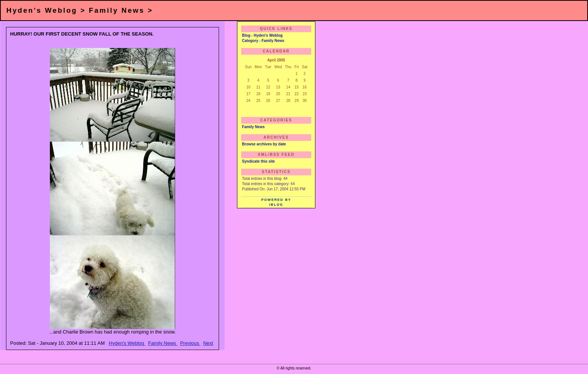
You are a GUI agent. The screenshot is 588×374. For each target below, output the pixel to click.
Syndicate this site (258, 161)
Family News (163, 343)
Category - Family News (263, 41)
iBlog (276, 205)
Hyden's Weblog (127, 343)
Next (208, 343)
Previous (190, 343)
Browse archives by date (264, 144)
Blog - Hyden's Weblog (262, 35)
